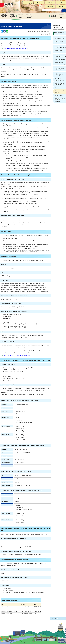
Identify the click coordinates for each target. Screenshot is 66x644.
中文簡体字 (50, 3)
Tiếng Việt (61, 6)
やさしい (28, 3)
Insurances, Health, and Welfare (41, 21)
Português (50, 6)
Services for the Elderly (60, 59)
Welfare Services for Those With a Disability (60, 63)
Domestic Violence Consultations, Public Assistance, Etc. (59, 68)
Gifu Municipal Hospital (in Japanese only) (17, 356)
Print (35, 34)
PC (56, 619)
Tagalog (61, 3)
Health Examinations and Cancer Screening (60, 79)
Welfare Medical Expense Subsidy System (60, 56)
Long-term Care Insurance (58, 51)
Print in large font (44, 34)
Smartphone (62, 619)
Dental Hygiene (58, 88)
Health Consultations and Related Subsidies (60, 84)
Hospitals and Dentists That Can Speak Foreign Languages (60, 100)
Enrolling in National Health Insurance (59, 42)
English (39, 3)
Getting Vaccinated (59, 95)
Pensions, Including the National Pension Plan (60, 38)
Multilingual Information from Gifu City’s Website (21, 21)
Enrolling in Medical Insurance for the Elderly (60, 47)
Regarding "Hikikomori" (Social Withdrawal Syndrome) (60, 74)
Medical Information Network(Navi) (15, 49)
